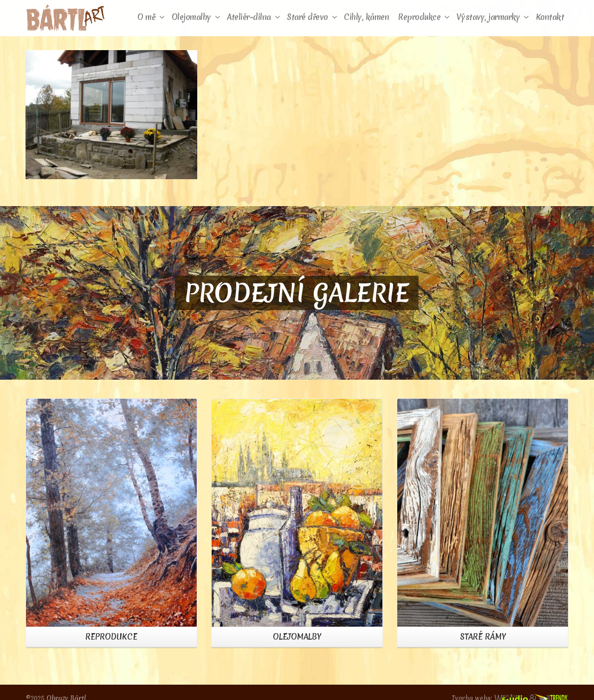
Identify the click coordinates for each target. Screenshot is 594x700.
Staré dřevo (312, 17)
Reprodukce (424, 17)
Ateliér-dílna (253, 17)
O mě (151, 17)
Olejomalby (196, 17)
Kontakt (550, 17)
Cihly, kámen (366, 17)
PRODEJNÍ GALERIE (297, 293)
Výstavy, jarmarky (493, 17)
